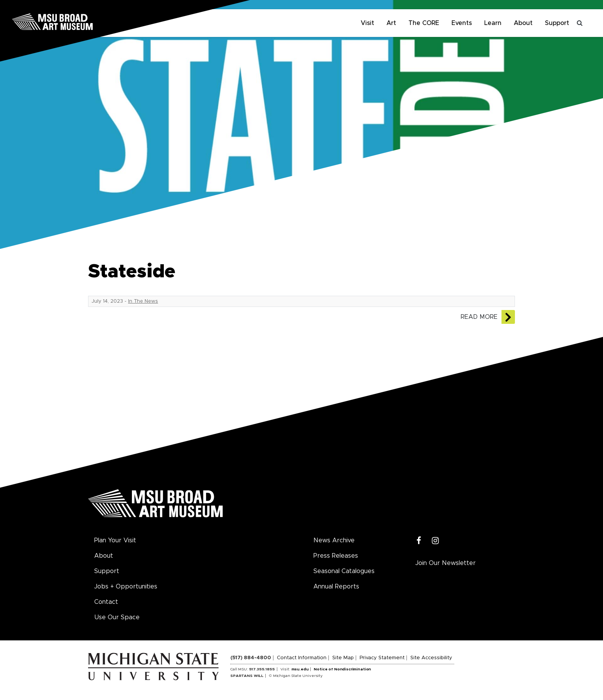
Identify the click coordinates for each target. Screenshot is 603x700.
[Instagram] (436, 541)
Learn (493, 23)
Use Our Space (117, 617)
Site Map (343, 658)
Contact (106, 602)
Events (462, 23)
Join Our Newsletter (446, 563)
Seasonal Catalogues (344, 571)
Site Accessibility (431, 658)
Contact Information (302, 658)
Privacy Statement (382, 658)
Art (391, 23)
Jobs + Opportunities (126, 587)
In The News (143, 301)
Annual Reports (336, 587)
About (523, 23)
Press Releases (336, 556)
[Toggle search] (580, 23)
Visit (367, 23)
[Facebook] (419, 541)
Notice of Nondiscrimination (342, 669)
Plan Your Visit (115, 540)
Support (557, 23)
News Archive (334, 540)
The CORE (424, 23)
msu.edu (300, 669)
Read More (479, 317)
